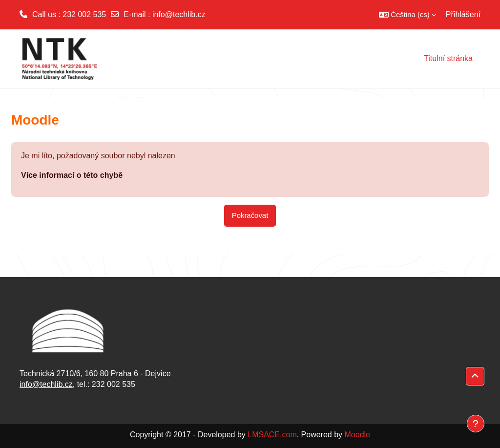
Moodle (357, 435)
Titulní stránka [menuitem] (448, 58)
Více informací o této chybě (72, 175)
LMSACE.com (272, 435)
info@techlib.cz (179, 14)
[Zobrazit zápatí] (476, 424)
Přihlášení (463, 14)
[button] (407, 15)
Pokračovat (250, 215)
